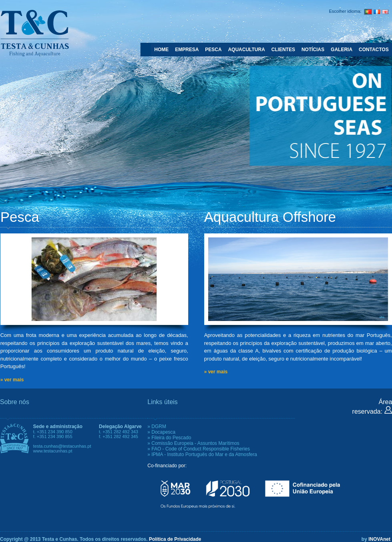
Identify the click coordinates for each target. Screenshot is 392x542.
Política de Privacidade (175, 539)
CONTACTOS (374, 50)
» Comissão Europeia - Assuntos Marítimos (193, 443)
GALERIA (342, 50)
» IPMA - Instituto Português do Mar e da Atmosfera (202, 454)
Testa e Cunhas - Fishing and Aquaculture (35, 33)
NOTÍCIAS (313, 50)
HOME (161, 50)
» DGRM (157, 426)
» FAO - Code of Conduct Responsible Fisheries (199, 449)
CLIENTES (283, 50)
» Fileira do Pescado (169, 438)
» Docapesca (161, 432)
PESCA (213, 50)
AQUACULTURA (247, 50)
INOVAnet (379, 539)
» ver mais (12, 380)
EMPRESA (187, 50)
